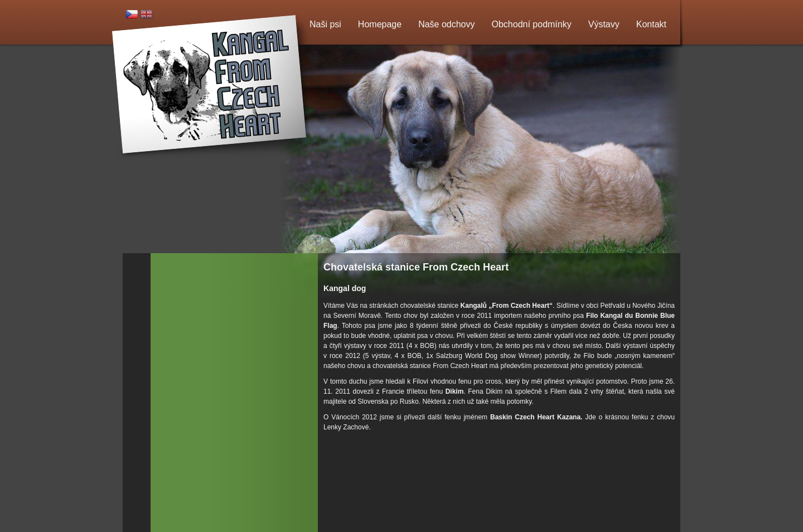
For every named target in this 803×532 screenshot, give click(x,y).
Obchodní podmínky (532, 24)
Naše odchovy (446, 24)
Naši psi (325, 24)
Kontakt (651, 24)
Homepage (380, 24)
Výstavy (604, 24)
